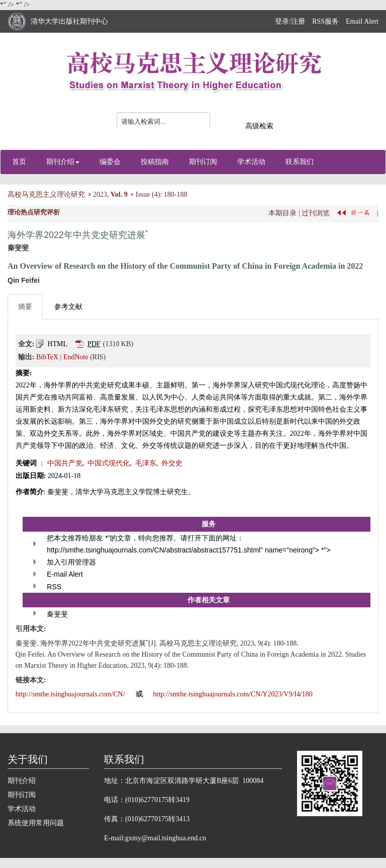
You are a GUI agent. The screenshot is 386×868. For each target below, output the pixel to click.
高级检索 (259, 126)
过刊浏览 (316, 213)
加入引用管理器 (71, 562)
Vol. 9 (119, 194)
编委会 (110, 162)
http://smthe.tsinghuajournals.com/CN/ (71, 694)
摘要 (25, 307)
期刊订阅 (203, 162)
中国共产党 (65, 463)
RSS (54, 587)
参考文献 (68, 307)
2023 (100, 194)
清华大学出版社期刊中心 (69, 21)
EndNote (76, 357)
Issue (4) (148, 194)
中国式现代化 (109, 463)
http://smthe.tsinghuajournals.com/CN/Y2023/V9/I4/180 (233, 694)
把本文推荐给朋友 (75, 538)
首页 (19, 162)
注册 (298, 21)
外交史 (172, 463)
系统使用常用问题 (36, 823)
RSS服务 (325, 21)
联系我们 (300, 162)
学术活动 (251, 162)
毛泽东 (146, 463)
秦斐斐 (57, 614)
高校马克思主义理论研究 (46, 194)
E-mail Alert (65, 574)
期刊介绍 (63, 162)
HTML (57, 344)
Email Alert (362, 21)
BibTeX (47, 357)
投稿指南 (155, 162)
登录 (282, 21)
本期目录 (282, 213)
